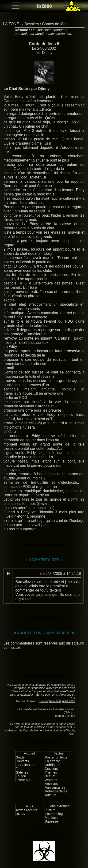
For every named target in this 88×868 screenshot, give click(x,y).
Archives (51, 784)
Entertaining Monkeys (54, 816)
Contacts (22, 761)
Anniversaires (55, 787)
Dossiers (32, 24)
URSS (20, 814)
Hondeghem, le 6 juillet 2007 (57, 701)
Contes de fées (55, 24)
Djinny (47, 53)
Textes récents (26, 810)
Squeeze (52, 821)
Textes (59, 753)
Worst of (51, 780)
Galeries (22, 772)
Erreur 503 (23, 780)
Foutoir (21, 776)
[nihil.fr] (50, 810)
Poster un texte (56, 757)
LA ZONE (11, 24)
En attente (53, 761)
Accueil (29, 753)
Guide (20, 757)
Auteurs (51, 795)
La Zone (44, 6)
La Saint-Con (25, 765)
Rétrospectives (56, 791)
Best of (50, 776)
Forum (20, 769)
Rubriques (53, 765)
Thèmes (51, 772)
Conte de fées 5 (44, 44)
